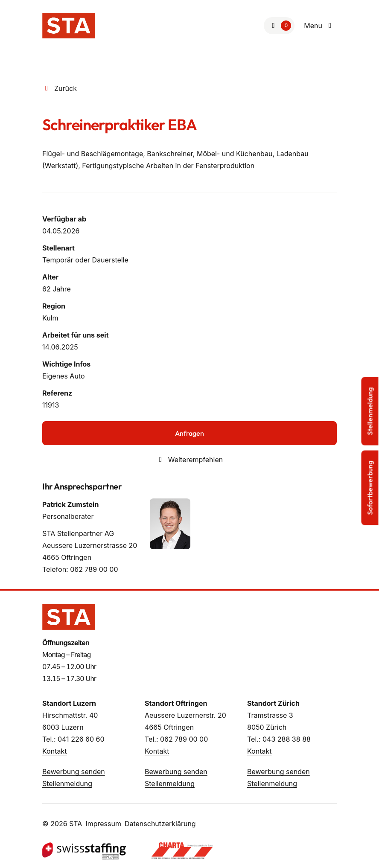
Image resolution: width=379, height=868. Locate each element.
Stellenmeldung (67, 784)
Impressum (103, 824)
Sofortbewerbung (370, 488)
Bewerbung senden (74, 772)
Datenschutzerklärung (160, 824)
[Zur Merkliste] (279, 26)
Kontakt (54, 751)
